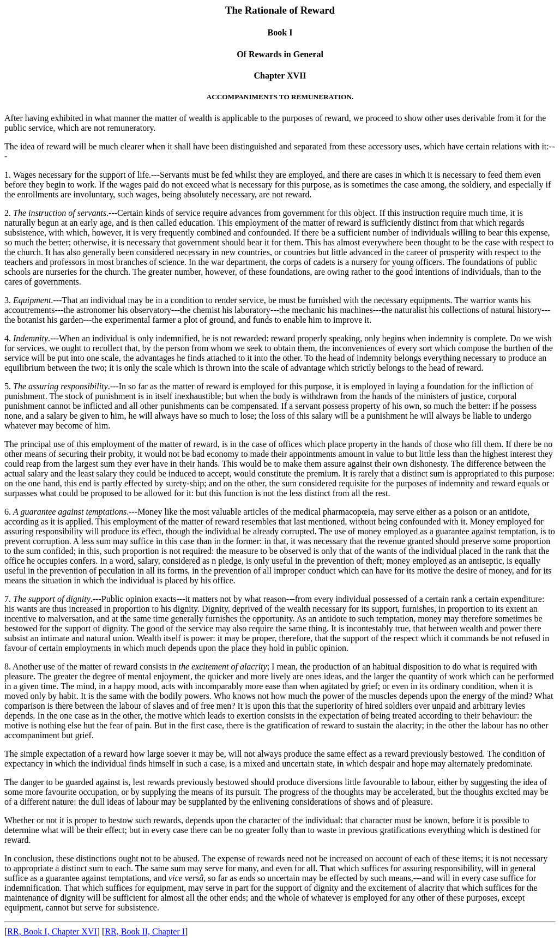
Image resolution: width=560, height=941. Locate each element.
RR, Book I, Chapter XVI (52, 931)
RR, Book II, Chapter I (145, 931)
